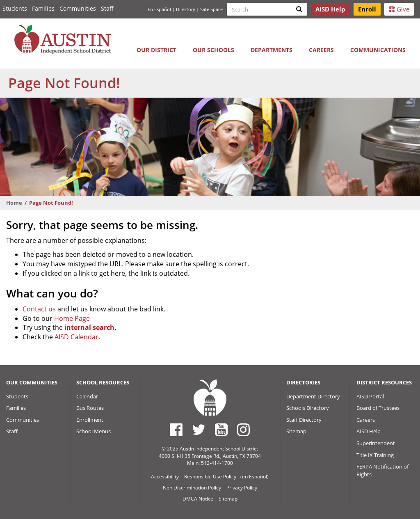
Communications (378, 50)
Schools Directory (308, 408)
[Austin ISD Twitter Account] (199, 430)
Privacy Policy (242, 488)
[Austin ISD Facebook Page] (176, 430)
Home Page (72, 318)
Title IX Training (375, 455)
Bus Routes (90, 408)
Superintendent (376, 443)
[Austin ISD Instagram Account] (243, 430)
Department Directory (313, 396)
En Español (159, 9)
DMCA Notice (198, 499)
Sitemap (296, 431)
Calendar (87, 396)
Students (15, 8)
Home (14, 203)
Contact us (39, 309)
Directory (186, 9)
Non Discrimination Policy (192, 488)
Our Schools (213, 50)
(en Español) (255, 477)
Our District (156, 50)
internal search (89, 327)
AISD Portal (370, 396)
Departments (272, 50)
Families (43, 8)
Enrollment (90, 420)
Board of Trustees (378, 408)
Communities (78, 8)
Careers (321, 50)
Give (399, 9)
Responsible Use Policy (210, 477)
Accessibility (165, 477)
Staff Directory (304, 420)
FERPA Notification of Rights (382, 470)
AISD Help (369, 431)
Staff (107, 8)
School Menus (94, 431)
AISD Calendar (76, 337)
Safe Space (211, 9)
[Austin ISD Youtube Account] (221, 430)
